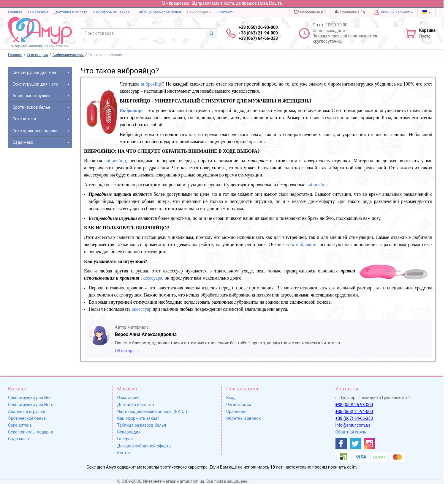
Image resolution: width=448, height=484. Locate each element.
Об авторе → (127, 351)
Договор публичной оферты (145, 446)
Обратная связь (351, 432)
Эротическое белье (27, 418)
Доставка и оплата (71, 12)
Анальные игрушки (27, 412)
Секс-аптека (20, 425)
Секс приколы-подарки (31, 432)
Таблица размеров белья (159, 12)
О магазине (38, 12)
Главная (15, 12)
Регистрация (239, 405)
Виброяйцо (131, 110)
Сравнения (237, 412)
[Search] (212, 33)
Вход (231, 398)
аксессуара (151, 278)
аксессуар (142, 309)
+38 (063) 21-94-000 (354, 412)
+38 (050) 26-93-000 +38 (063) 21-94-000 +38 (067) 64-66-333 (258, 33)
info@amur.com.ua (353, 425)
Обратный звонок (244, 418)
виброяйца (317, 185)
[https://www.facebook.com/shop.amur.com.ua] (341, 443)
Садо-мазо (18, 439)
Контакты (226, 12)
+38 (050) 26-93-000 (354, 405)
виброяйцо (151, 84)
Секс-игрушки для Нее (30, 398)
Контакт (125, 453)
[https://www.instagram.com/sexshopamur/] (370, 443)
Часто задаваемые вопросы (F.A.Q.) (152, 412)
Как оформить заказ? (112, 12)
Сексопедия (199, 12)
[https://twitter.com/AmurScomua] (355, 443)
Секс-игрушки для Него (31, 405)
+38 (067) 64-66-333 (354, 418)
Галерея (125, 439)
